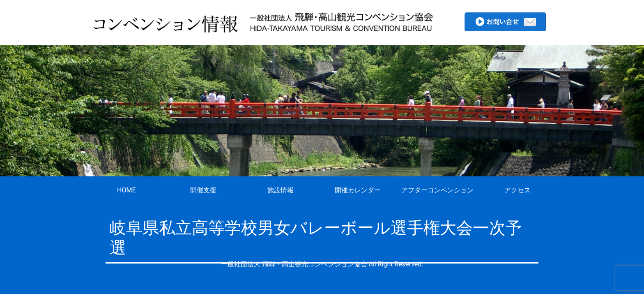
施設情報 (281, 190)
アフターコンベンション (437, 190)
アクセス (517, 190)
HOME (126, 190)
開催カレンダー (358, 190)
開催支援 (203, 190)
